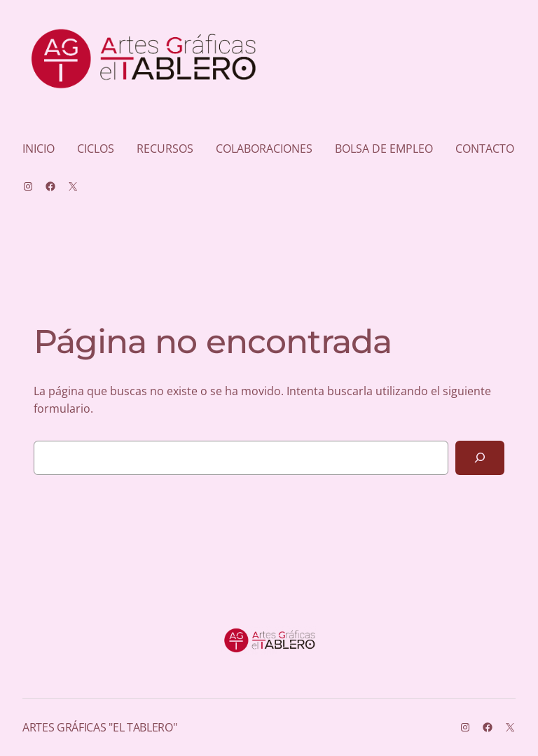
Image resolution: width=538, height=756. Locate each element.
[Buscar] (480, 458)
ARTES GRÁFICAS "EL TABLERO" (99, 727)
